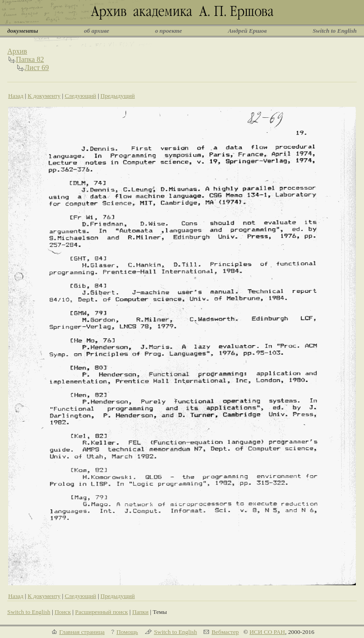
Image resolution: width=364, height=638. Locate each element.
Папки (140, 612)
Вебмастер (225, 632)
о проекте (168, 31)
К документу (44, 96)
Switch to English (335, 31)
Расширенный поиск (101, 612)
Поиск (63, 612)
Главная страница (82, 632)
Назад (16, 96)
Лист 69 (37, 68)
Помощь (127, 632)
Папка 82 (30, 59)
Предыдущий (118, 96)
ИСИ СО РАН (267, 632)
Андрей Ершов (247, 31)
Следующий (80, 96)
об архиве (97, 31)
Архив (17, 51)
